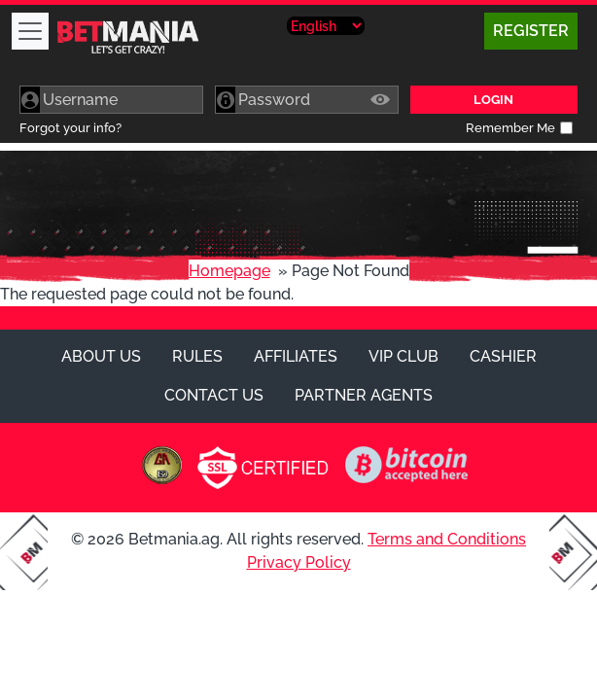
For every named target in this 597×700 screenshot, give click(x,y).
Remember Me (510, 128)
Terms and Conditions (447, 539)
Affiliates (296, 356)
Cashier (503, 356)
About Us (101, 356)
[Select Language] (326, 26)
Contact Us (214, 395)
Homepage (229, 271)
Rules (197, 356)
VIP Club (404, 356)
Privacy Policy (299, 562)
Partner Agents (364, 395)
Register (531, 31)
